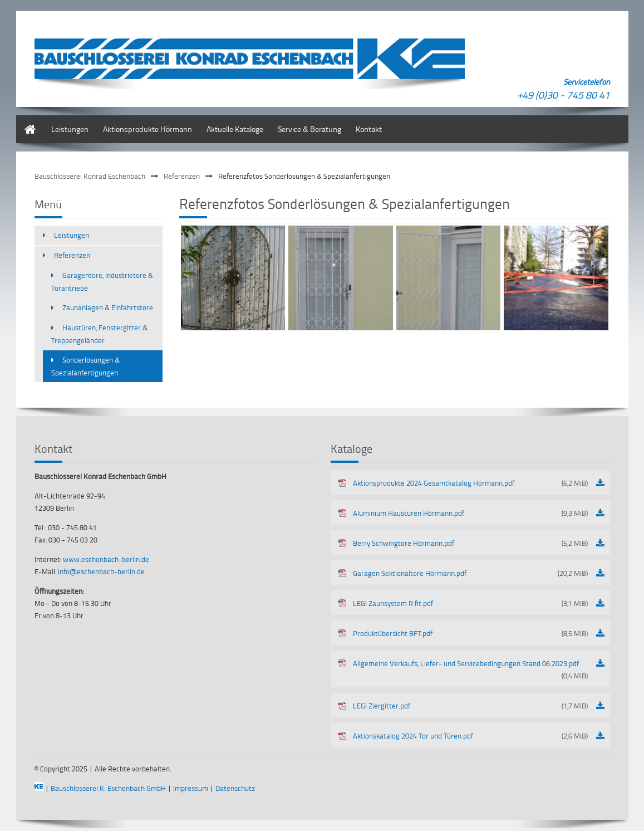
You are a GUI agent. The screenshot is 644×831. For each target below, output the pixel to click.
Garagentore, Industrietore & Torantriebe (102, 282)
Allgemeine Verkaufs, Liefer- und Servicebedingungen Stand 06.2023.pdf (470, 670)
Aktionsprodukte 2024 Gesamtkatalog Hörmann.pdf (470, 483)
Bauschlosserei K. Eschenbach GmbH (108, 788)
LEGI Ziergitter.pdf (470, 706)
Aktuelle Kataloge (235, 129)
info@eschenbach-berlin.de (101, 571)
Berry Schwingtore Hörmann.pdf (470, 543)
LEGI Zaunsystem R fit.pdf (470, 603)
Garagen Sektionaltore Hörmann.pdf (470, 573)
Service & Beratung (309, 129)
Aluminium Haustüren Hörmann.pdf (470, 513)
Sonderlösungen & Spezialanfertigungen (85, 366)
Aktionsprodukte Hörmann (148, 129)
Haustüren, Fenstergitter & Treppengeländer (99, 334)
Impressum (191, 788)
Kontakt (369, 129)
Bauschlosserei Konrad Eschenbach (90, 176)
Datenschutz (235, 788)
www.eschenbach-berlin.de (106, 559)
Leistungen (70, 129)
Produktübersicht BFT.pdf (470, 633)
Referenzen (182, 176)
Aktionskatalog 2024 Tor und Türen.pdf (470, 736)
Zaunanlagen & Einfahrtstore (108, 307)
